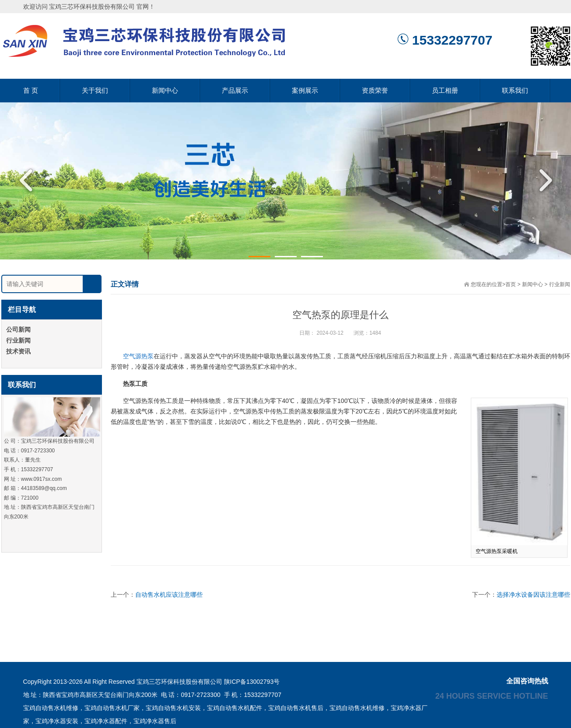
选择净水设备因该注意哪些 (533, 595)
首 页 (31, 90)
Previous (28, 180)
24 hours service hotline (492, 696)
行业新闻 (560, 284)
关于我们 (95, 90)
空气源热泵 (138, 356)
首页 (511, 284)
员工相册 (445, 90)
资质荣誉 (375, 90)
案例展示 (305, 90)
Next (543, 180)
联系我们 (515, 90)
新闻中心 (165, 90)
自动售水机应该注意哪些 (169, 595)
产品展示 (235, 90)
